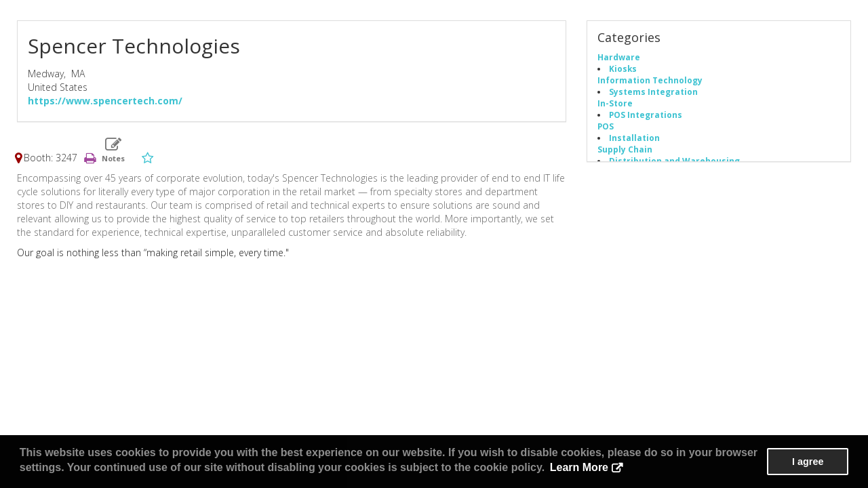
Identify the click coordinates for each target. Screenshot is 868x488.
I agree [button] (808, 462)
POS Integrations (646, 115)
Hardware (619, 57)
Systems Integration (653, 91)
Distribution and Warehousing (674, 161)
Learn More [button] (579, 467)
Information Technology (650, 80)
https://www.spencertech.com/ (105, 101)
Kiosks (623, 68)
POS (606, 126)
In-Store (615, 103)
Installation (634, 138)
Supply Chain (625, 149)
